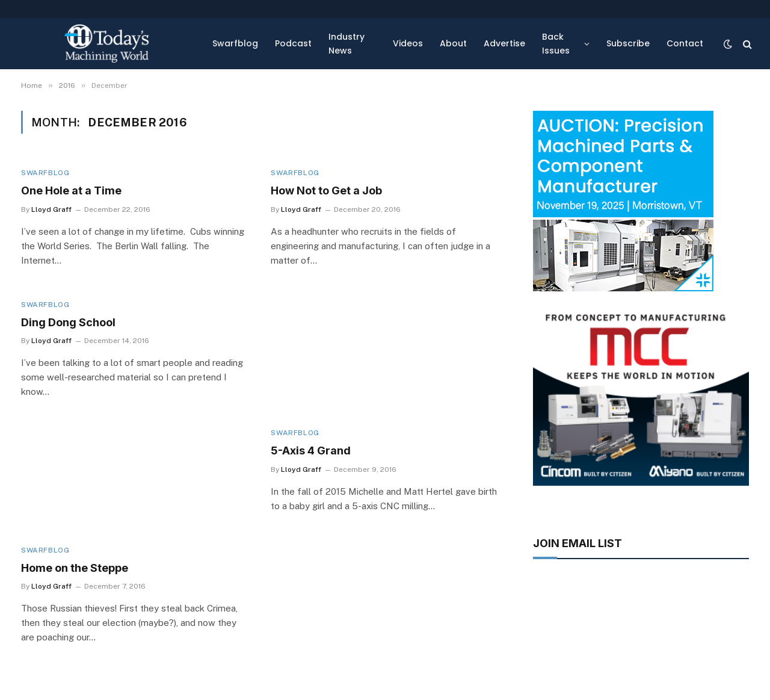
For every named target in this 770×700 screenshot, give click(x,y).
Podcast (293, 43)
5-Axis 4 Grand (311, 451)
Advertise (504, 43)
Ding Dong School (68, 322)
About (453, 43)
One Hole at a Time (71, 190)
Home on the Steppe (75, 568)
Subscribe (628, 43)
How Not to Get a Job (326, 190)
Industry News (346, 43)
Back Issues (556, 43)
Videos (408, 43)
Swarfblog (235, 43)
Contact (685, 43)
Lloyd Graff (51, 209)
